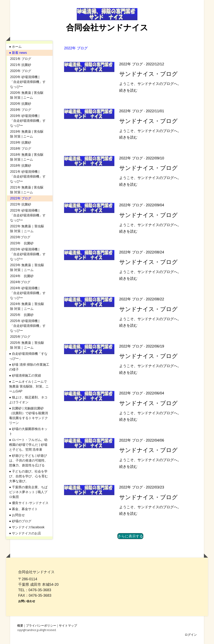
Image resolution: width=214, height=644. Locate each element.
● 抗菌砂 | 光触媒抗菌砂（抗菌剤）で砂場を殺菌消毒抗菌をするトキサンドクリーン (28, 416)
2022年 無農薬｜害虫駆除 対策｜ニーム (27, 229)
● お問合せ (17, 515)
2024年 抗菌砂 (22, 276)
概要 (20, 625)
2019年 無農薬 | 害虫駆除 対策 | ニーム (27, 134)
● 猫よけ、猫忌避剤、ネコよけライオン (28, 400)
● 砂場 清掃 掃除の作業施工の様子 (29, 367)
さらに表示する (130, 536)
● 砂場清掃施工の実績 (25, 375)
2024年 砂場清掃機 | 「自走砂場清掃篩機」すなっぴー (28, 293)
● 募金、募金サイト (23, 509)
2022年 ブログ (21, 198)
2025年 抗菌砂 (22, 315)
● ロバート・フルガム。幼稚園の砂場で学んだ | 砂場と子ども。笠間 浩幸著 (28, 445)
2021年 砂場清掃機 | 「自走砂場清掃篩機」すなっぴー (28, 176)
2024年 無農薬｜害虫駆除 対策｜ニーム (27, 306)
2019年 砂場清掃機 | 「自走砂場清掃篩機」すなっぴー (28, 121)
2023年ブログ (20, 237)
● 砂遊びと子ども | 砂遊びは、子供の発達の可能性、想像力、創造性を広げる (28, 460)
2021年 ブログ (21, 59)
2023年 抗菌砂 (22, 243)
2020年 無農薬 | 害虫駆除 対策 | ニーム (27, 95)
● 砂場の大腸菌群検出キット (28, 431)
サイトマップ (68, 625)
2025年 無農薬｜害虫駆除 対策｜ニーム (27, 345)
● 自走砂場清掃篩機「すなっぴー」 (28, 356)
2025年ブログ (20, 337)
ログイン (191, 634)
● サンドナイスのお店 (25, 533)
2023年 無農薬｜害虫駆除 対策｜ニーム (27, 267)
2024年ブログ (20, 282)
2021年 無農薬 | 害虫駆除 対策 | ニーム (27, 190)
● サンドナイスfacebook (27, 527)
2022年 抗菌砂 (21, 204)
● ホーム (15, 47)
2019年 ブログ (21, 110)
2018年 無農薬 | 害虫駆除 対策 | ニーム (27, 157)
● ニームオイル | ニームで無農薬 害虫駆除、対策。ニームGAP (29, 386)
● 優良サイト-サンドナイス (29, 503)
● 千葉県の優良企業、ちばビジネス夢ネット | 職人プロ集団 (28, 492)
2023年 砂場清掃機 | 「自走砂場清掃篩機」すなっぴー (28, 254)
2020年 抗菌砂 (21, 104)
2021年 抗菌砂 (21, 65)
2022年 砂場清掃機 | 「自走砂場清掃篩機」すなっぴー (28, 215)
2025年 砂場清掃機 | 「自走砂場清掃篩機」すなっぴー (28, 326)
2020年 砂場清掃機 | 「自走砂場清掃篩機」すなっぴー (28, 82)
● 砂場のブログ (20, 521)
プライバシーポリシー (41, 625)
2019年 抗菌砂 (21, 142)
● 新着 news (18, 53)
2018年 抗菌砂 (21, 166)
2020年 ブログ (21, 71)
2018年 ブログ (21, 149)
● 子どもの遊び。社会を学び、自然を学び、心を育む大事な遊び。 (28, 476)
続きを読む (128, 90)
